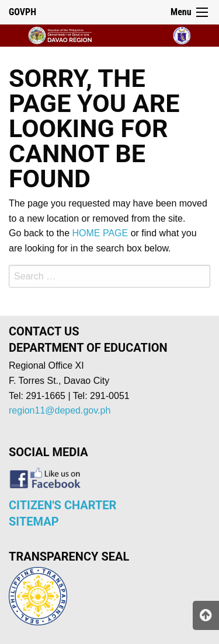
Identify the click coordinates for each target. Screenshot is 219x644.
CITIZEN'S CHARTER (62, 505)
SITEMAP (34, 521)
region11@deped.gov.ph (60, 410)
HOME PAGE (100, 233)
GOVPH (22, 12)
